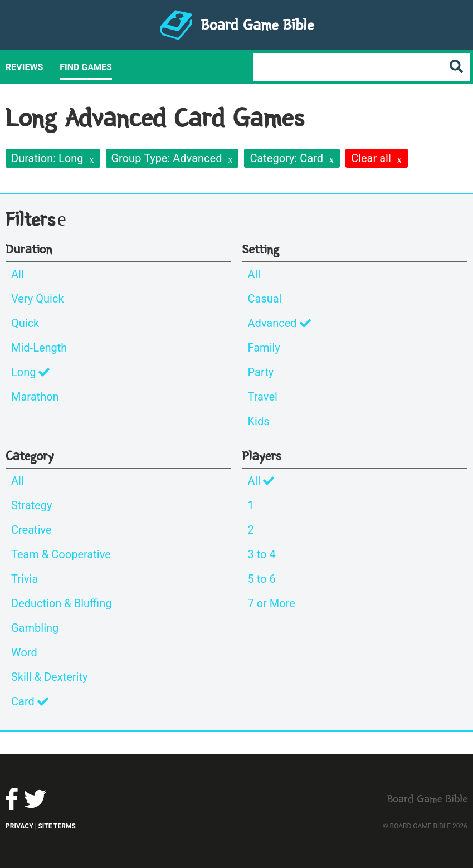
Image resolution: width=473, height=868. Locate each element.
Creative (31, 530)
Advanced (279, 323)
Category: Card (286, 158)
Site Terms (57, 826)
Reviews (24, 67)
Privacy (19, 826)
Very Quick (38, 299)
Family (264, 348)
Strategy (32, 505)
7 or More (272, 603)
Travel (263, 397)
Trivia (25, 579)
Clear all (371, 158)
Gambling (35, 628)
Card (30, 701)
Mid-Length (39, 348)
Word (24, 652)
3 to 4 (262, 554)
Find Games (86, 67)
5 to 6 (262, 579)
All (18, 274)
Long (30, 372)
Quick (25, 323)
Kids (259, 421)
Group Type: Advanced (167, 158)
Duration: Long (47, 158)
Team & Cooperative (61, 554)
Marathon (35, 397)
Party (261, 372)
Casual (265, 299)
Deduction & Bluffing (61, 603)
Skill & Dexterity (49, 677)
